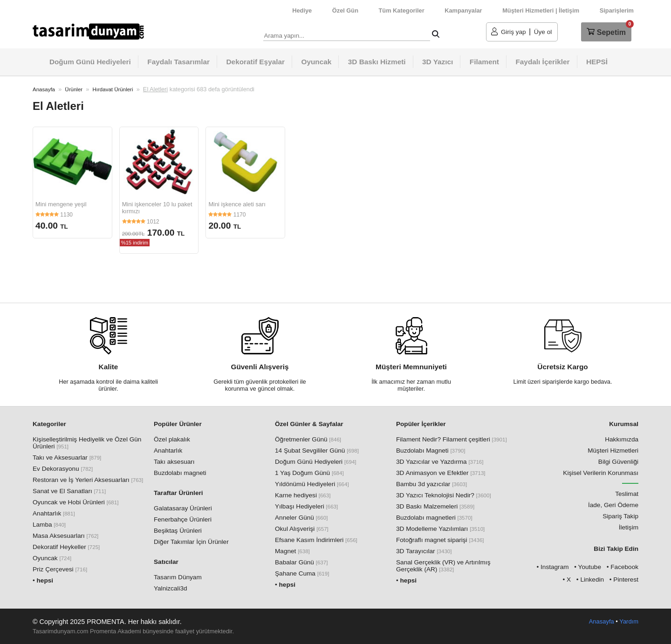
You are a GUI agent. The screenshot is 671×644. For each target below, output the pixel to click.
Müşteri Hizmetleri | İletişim (541, 10)
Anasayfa (44, 89)
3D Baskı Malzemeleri (435, 506)
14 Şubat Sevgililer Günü (317, 451)
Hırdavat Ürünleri (113, 89)
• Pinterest (624, 580)
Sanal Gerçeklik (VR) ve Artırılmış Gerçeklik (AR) (443, 566)
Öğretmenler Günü (308, 439)
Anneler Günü (301, 518)
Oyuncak (316, 62)
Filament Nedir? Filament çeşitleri (452, 439)
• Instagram (553, 567)
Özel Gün (345, 10)
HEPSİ (597, 62)
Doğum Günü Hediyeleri (90, 62)
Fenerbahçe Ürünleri (183, 519)
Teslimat (627, 494)
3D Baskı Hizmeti (377, 62)
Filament (484, 62)
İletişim (629, 527)
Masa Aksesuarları (65, 536)
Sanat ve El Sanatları (69, 491)
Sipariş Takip (620, 516)
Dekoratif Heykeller (66, 547)
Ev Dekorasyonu (63, 469)
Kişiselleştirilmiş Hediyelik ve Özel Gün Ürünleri (87, 443)
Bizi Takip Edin (616, 549)
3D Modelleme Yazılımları (440, 529)
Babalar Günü (301, 562)
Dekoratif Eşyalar (256, 62)
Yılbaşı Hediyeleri (306, 506)
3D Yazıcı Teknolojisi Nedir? (444, 495)
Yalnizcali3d (171, 588)
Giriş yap (514, 32)
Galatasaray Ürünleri (183, 508)
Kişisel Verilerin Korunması (601, 473)
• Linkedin (590, 580)
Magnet (292, 551)
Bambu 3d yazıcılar (431, 484)
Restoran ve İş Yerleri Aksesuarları (88, 480)
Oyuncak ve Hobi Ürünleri (75, 502)
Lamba (49, 525)
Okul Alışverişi (302, 529)
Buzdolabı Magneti (431, 451)
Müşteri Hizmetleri (613, 451)
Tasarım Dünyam (178, 577)
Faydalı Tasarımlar (178, 62)
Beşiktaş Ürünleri (178, 531)
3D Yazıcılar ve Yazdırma (440, 462)
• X (567, 580)
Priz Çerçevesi (60, 569)
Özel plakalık (172, 439)
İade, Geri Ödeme (613, 505)
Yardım (629, 621)
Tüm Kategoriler (402, 10)
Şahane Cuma (302, 573)
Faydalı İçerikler (542, 62)
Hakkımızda (622, 439)
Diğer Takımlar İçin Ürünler (191, 542)
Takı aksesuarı (174, 462)
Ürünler (74, 89)
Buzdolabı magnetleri (434, 518)
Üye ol (543, 32)
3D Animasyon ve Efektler (441, 473)
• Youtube (588, 567)
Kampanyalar (463, 10)
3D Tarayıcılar (424, 551)
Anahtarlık (54, 513)
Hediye (302, 10)
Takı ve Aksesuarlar (67, 458)
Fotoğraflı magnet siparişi (440, 540)
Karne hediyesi (303, 495)
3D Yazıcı (438, 62)
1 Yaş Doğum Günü (309, 473)
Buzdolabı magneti (180, 473)
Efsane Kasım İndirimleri (316, 540)
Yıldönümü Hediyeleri (312, 484)
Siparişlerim (617, 10)
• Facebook (623, 567)
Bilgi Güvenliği (618, 462)
